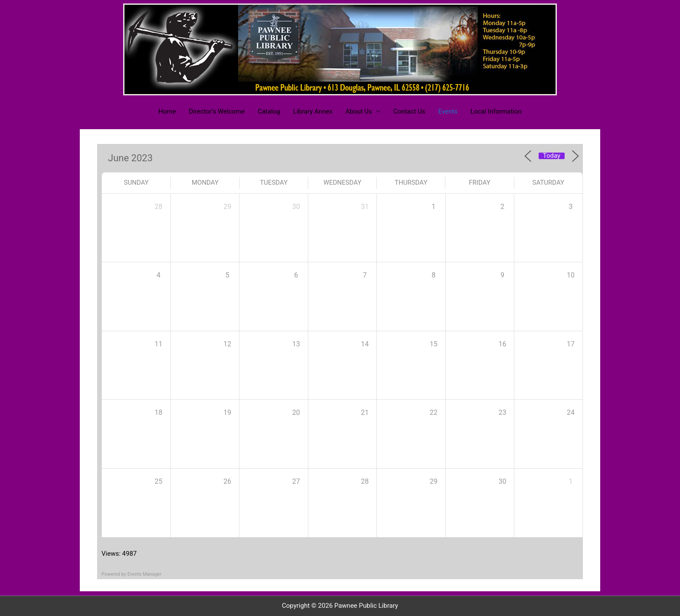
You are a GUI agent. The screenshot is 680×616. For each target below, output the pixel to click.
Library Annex (313, 111)
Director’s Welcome (217, 111)
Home (167, 111)
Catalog (269, 111)
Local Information (496, 111)
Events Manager (145, 574)
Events (448, 111)
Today (552, 156)
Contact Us (409, 111)
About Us (359, 111)
